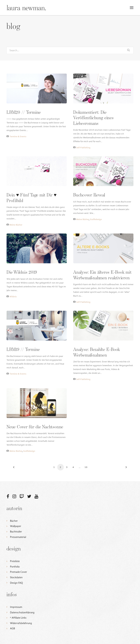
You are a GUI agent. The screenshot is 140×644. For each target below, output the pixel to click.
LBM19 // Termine (23, 350)
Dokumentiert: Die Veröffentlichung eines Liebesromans (94, 118)
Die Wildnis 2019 (22, 272)
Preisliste (15, 561)
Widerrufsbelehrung (21, 623)
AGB (12, 628)
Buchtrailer (16, 532)
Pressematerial (18, 537)
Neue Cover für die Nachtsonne (35, 427)
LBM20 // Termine (24, 113)
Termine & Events (18, 136)
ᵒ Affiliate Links (18, 618)
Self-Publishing (83, 148)
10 (86, 467)
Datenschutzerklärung (22, 612)
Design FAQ (16, 583)
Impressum (16, 607)
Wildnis (13, 297)
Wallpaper (16, 526)
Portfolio (15, 567)
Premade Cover (19, 572)
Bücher (14, 521)
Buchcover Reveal (89, 195)
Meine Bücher (16, 225)
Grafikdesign (96, 219)
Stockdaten (16, 577)
